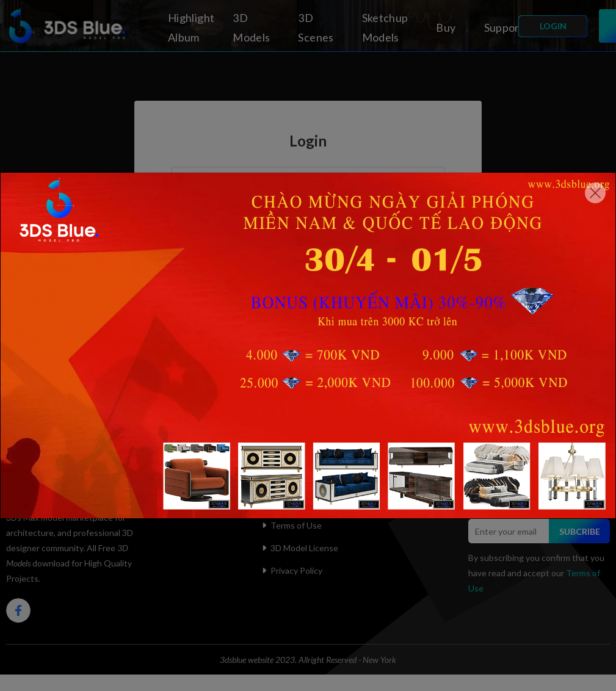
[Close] (595, 193)
